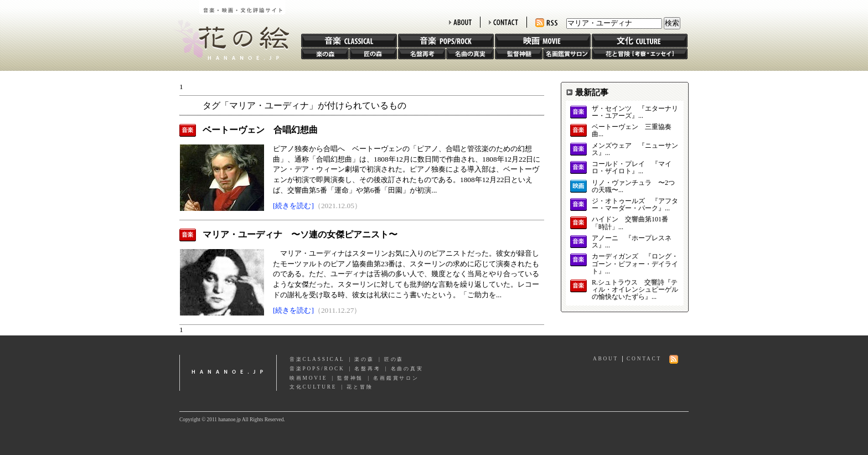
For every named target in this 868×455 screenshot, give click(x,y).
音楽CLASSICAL (317, 359)
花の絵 (229, 30)
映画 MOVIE (543, 41)
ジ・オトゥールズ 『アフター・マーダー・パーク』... (635, 205)
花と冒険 (640, 54)
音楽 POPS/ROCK (446, 41)
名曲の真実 (470, 54)
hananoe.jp (228, 373)
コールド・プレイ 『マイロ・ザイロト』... (632, 168)
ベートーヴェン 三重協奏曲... (632, 131)
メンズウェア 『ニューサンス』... (635, 149)
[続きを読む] (293, 206)
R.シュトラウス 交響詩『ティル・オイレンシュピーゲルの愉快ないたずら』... (635, 290)
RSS (546, 23)
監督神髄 (519, 54)
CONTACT (503, 22)
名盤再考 (422, 54)
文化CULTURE (313, 387)
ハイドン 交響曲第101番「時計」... (630, 223)
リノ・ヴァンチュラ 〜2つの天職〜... (633, 187)
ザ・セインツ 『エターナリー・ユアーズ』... (635, 112)
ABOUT (460, 22)
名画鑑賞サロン (567, 54)
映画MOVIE (308, 378)
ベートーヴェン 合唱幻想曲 (260, 130)
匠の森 (373, 54)
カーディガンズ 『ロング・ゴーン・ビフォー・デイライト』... (635, 264)
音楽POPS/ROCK (317, 369)
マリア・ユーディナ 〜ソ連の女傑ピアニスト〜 (300, 234)
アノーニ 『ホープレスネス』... (632, 242)
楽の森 (325, 54)
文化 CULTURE (640, 41)
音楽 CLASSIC (349, 41)
